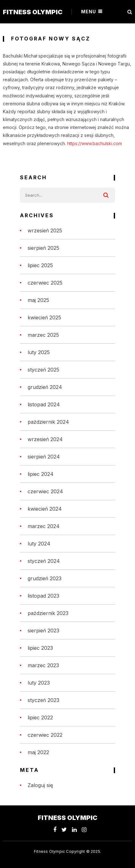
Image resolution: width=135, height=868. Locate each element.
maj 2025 (38, 300)
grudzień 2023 (45, 578)
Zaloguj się (40, 785)
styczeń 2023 (43, 700)
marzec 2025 (43, 335)
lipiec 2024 (41, 474)
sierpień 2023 (43, 631)
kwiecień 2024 (45, 509)
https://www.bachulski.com (95, 143)
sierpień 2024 (44, 457)
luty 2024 (39, 544)
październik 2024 (48, 422)
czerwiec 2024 (45, 491)
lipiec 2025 (40, 265)
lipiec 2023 (40, 648)
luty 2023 (39, 683)
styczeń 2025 (43, 370)
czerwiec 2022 (45, 735)
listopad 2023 (43, 596)
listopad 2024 (44, 404)
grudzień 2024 (45, 387)
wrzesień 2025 (45, 231)
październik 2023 (48, 613)
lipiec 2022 (40, 717)
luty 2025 (39, 352)
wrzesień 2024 (45, 439)
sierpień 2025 (43, 248)
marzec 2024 (44, 526)
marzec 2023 (43, 665)
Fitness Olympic (33, 12)
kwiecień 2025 (44, 317)
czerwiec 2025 (45, 283)
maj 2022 (38, 752)
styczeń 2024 (44, 561)
